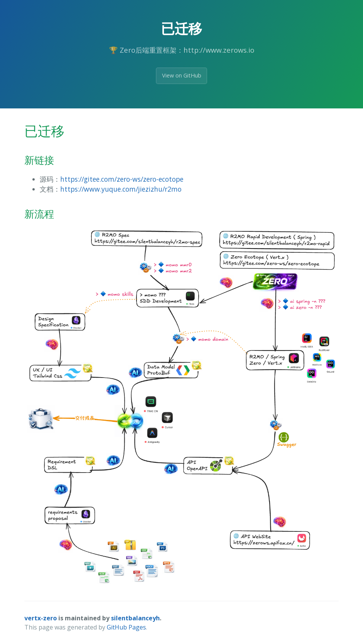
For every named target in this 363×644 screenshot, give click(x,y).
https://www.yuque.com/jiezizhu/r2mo (121, 189)
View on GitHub (182, 75)
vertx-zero (41, 618)
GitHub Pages (126, 627)
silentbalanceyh (135, 618)
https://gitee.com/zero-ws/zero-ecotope (122, 179)
